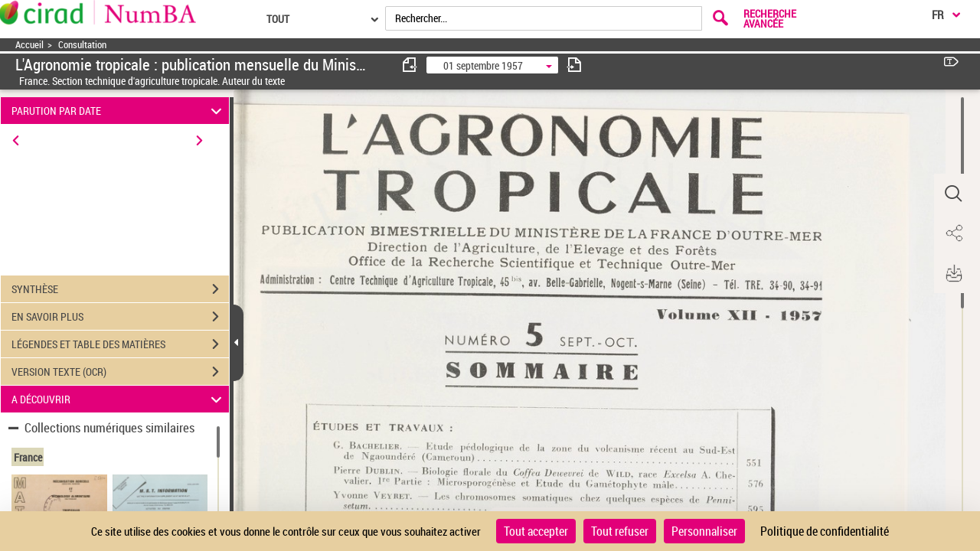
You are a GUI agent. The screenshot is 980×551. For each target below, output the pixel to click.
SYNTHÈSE (120, 289)
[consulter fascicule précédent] (410, 65)
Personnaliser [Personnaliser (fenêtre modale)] (704, 531)
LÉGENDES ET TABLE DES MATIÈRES (120, 344)
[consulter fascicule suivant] (574, 65)
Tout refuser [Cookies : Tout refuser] (620, 531)
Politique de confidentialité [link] (825, 531)
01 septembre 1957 (483, 65)
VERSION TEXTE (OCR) (120, 372)
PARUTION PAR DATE (119, 111)
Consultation (82, 45)
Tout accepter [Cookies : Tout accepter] (536, 531)
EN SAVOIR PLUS (120, 317)
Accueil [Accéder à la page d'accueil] (29, 45)
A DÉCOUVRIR (119, 399)
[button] (953, 194)
